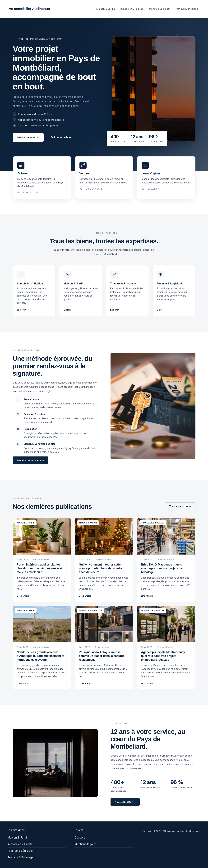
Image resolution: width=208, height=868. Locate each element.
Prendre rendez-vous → (31, 460)
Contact (80, 838)
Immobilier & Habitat (131, 9)
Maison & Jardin (106, 9)
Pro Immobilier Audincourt (29, 9)
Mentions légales (86, 844)
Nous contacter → (28, 137)
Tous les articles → (180, 506)
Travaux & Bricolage (187, 9)
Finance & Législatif (159, 9)
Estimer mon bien (61, 137)
